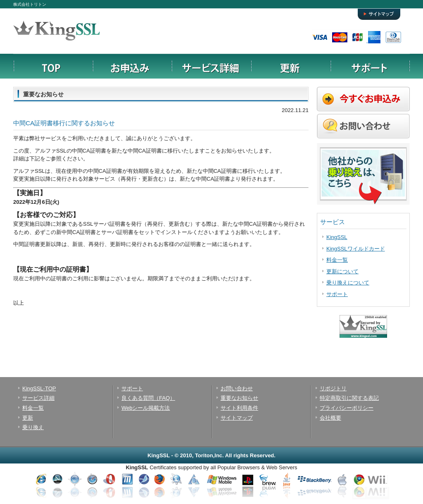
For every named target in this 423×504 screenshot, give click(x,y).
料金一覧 (337, 260)
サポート (370, 66)
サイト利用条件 (239, 408)
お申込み (132, 66)
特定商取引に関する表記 (349, 398)
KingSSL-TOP (39, 388)
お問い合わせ (237, 388)
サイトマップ (379, 12)
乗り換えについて (348, 283)
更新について (342, 271)
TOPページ (53, 66)
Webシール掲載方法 (146, 408)
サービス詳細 (211, 66)
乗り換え (33, 427)
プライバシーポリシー (347, 408)
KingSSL (337, 237)
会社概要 (330, 418)
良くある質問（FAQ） (148, 398)
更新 (291, 66)
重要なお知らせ (239, 398)
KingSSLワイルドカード (356, 249)
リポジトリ (333, 388)
